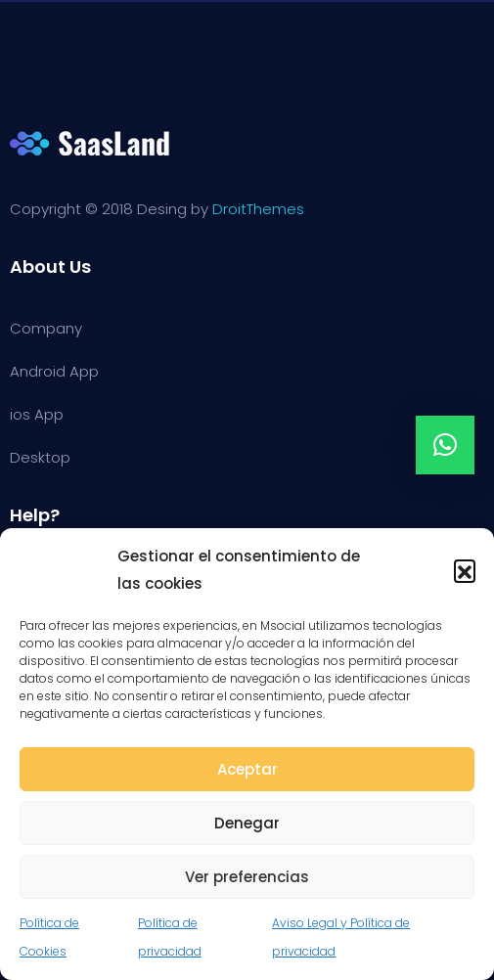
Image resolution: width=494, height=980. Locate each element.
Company (46, 328)
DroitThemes (258, 209)
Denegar (247, 823)
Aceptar (247, 769)
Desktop (40, 457)
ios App (37, 414)
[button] (465, 570)
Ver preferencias (247, 877)
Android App (54, 371)
